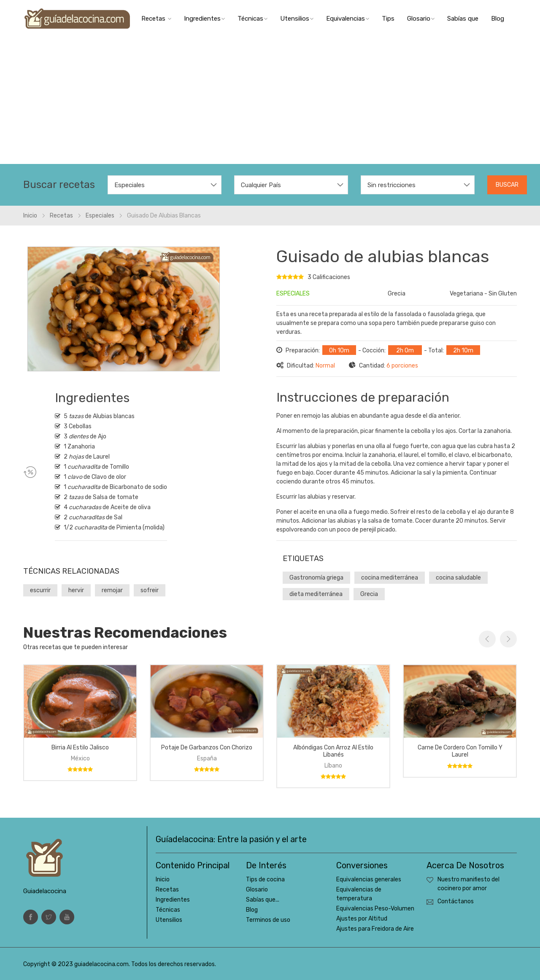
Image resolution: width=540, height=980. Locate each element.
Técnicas (252, 19)
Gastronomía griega (316, 578)
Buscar (507, 185)
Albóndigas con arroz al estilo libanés (333, 751)
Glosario (421, 19)
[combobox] (165, 185)
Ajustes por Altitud (362, 919)
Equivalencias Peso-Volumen (375, 909)
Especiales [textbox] (130, 185)
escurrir (40, 590)
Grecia (369, 594)
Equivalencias (348, 19)
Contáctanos (456, 901)
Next (508, 639)
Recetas (156, 19)
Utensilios (297, 19)
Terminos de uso (268, 920)
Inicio (30, 216)
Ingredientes (204, 19)
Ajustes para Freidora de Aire (375, 929)
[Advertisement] (270, 101)
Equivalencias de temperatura (359, 894)
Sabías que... (263, 900)
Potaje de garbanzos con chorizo (207, 748)
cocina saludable (458, 578)
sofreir (150, 590)
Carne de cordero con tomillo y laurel (460, 751)
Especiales (100, 216)
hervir (76, 590)
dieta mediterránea (316, 594)
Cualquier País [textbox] (261, 185)
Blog (498, 19)
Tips (388, 19)
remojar (112, 590)
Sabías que (463, 19)
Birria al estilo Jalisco (80, 748)
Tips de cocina (265, 879)
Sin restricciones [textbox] (391, 185)
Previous (487, 639)
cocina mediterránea (390, 578)
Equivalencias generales (369, 879)
